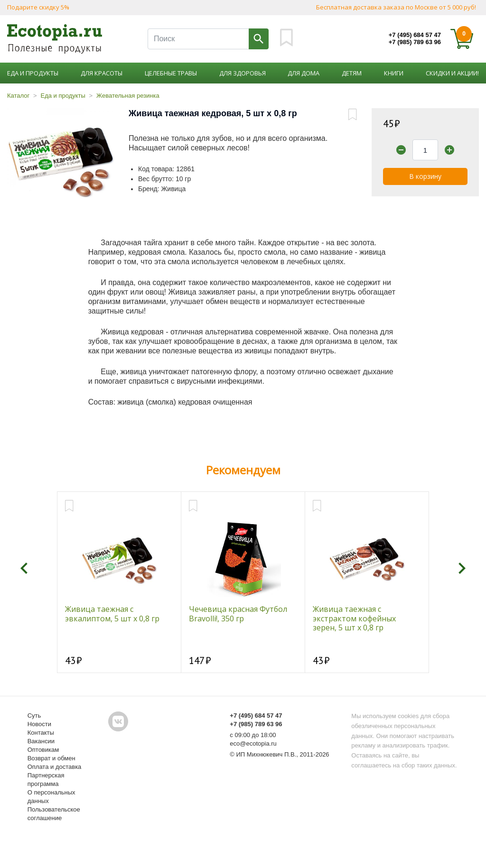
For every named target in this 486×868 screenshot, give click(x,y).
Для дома (304, 73)
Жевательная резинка (128, 96)
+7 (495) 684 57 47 (415, 35)
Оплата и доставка (55, 767)
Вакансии (41, 741)
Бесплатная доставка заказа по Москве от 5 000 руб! (396, 7)
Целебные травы (171, 73)
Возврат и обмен (51, 758)
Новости (39, 724)
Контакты (41, 733)
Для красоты (102, 73)
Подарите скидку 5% (38, 7)
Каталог (18, 96)
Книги (394, 73)
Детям (352, 73)
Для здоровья (243, 73)
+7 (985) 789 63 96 (415, 42)
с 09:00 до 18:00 (253, 735)
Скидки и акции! (452, 73)
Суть (34, 716)
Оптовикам (43, 750)
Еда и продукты (33, 73)
